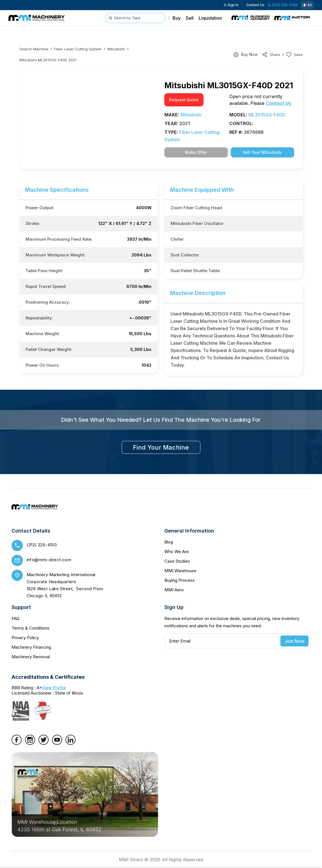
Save (294, 55)
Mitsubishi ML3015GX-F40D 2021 (48, 60)
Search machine (34, 49)
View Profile (54, 688)
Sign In (231, 5)
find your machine (161, 447)
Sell (190, 18)
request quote (184, 100)
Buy (177, 18)
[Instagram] (30, 743)
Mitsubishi (116, 49)
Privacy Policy (25, 638)
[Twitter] (44, 743)
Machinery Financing (31, 647)
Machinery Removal (31, 657)
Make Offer (196, 152)
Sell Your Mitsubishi (262, 152)
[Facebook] (17, 743)
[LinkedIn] (71, 743)
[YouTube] (57, 743)
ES (307, 5)
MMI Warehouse (180, 571)
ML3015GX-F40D (267, 115)
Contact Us (255, 5)
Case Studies (177, 561)
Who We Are (177, 552)
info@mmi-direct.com (49, 560)
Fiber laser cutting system (78, 49)
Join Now (295, 641)
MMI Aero (174, 590)
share (271, 55)
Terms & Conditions (30, 628)
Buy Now (249, 54)
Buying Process (180, 580)
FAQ (15, 618)
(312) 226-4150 (283, 5)
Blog (169, 542)
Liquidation (210, 18)
